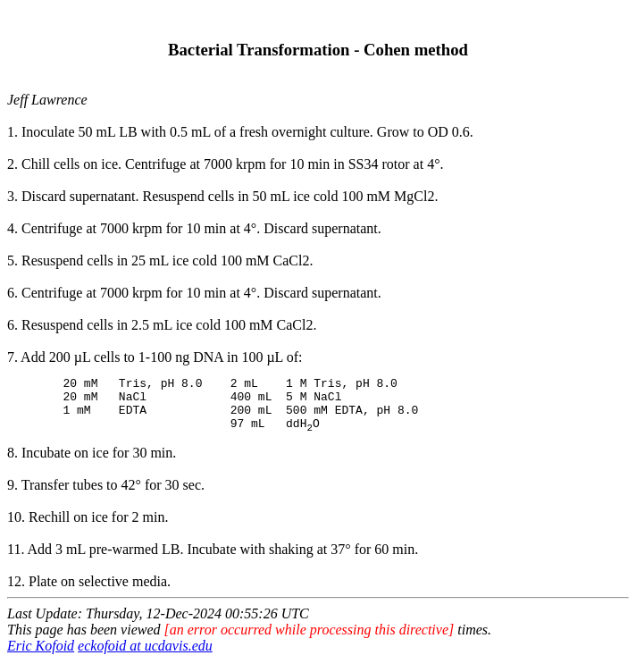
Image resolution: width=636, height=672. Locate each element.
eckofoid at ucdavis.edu (145, 656)
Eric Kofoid (41, 656)
